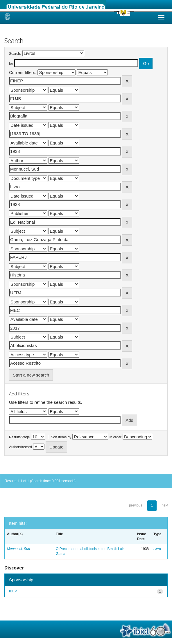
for (11, 64)
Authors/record (20, 447)
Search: (15, 54)
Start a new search (31, 375)
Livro (157, 549)
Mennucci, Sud (18, 549)
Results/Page (19, 437)
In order (115, 437)
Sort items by (61, 437)
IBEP (13, 591)
